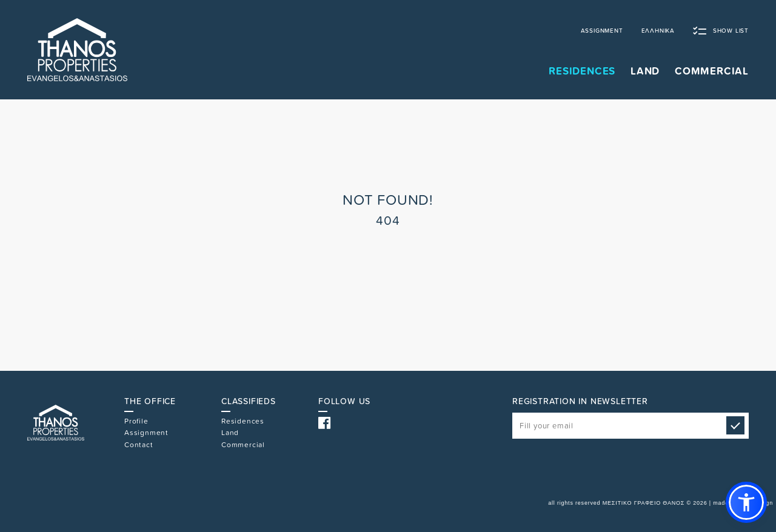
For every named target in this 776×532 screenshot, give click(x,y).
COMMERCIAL (712, 71)
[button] (746, 502)
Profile (136, 421)
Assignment (146, 433)
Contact (139, 445)
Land (230, 433)
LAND (645, 71)
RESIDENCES (582, 71)
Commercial (243, 445)
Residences (243, 421)
